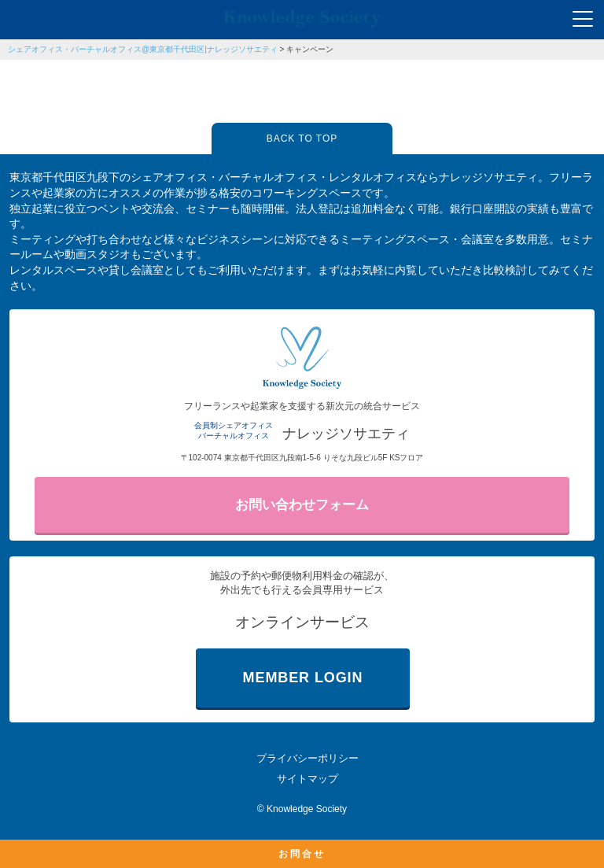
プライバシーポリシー (308, 758)
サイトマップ (308, 779)
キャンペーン (310, 49)
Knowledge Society (307, 809)
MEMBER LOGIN (303, 678)
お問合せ (302, 854)
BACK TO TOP (302, 139)
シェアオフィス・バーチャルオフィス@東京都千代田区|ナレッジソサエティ (143, 49)
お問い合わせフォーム (302, 505)
